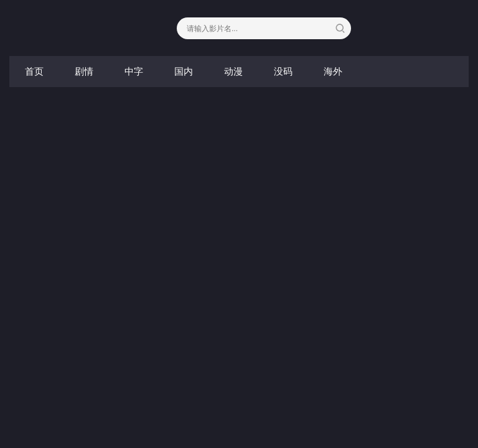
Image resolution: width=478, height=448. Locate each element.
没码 (283, 71)
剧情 (84, 71)
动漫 (233, 71)
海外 (333, 71)
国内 (184, 71)
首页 (34, 71)
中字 (134, 71)
